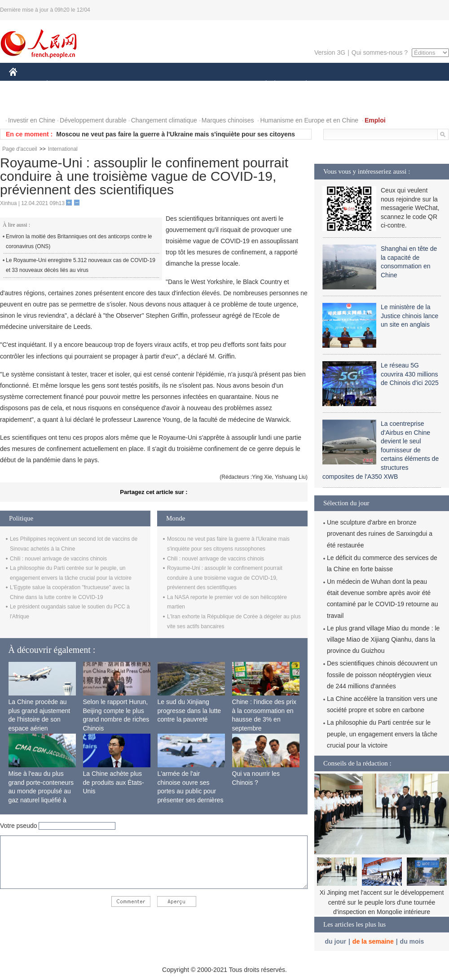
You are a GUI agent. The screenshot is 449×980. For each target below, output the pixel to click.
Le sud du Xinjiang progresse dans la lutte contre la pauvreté (189, 711)
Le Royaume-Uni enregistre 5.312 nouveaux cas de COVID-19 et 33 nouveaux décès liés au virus (81, 265)
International (63, 149)
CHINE (24, 85)
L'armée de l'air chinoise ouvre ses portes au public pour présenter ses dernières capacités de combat (191, 791)
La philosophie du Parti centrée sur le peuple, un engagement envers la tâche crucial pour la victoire (382, 734)
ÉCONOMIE (63, 85)
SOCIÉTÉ (262, 85)
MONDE (104, 85)
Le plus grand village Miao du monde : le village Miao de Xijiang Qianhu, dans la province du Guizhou (383, 639)
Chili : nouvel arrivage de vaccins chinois (58, 559)
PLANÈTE (302, 85)
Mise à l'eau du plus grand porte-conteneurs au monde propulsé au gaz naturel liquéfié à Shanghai (41, 791)
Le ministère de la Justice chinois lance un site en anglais (409, 316)
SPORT (337, 85)
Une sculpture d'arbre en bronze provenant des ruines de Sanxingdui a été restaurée (380, 534)
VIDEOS (64, 103)
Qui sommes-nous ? (380, 52)
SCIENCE (182, 85)
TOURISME (376, 85)
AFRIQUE (142, 85)
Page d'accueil (20, 149)
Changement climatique (164, 120)
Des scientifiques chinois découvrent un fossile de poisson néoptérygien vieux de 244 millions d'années (382, 674)
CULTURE (222, 85)
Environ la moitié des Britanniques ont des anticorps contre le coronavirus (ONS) (79, 241)
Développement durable (93, 120)
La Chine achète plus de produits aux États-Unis (114, 782)
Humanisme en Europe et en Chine (309, 120)
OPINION (418, 85)
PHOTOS (27, 103)
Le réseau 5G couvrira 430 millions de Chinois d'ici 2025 (410, 374)
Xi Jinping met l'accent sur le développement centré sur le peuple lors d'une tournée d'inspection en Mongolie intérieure (382, 902)
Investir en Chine (32, 120)
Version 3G (330, 52)
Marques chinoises (228, 120)
